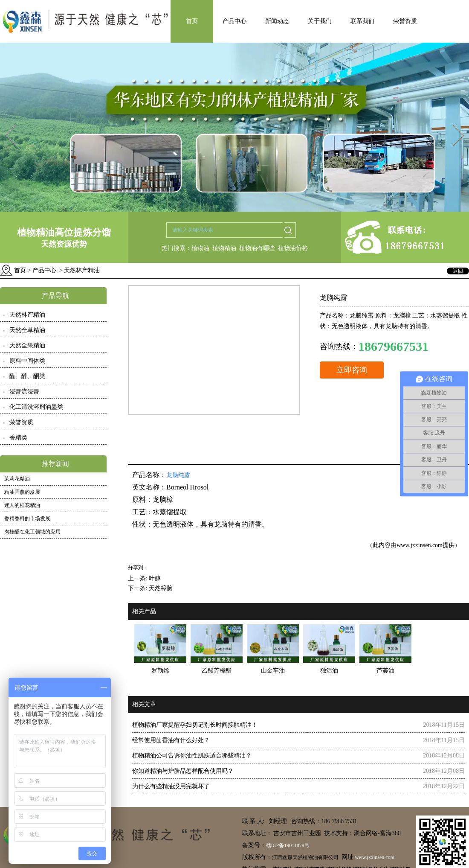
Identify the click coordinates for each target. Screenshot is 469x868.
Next (453, 122)
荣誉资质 (405, 21)
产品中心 (234, 21)
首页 (192, 21)
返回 (458, 271)
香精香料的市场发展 (27, 518)
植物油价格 (293, 248)
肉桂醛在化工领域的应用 (32, 532)
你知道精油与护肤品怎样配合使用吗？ (183, 771)
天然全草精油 (27, 330)
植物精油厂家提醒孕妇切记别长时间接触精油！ (195, 725)
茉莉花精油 (17, 479)
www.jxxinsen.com (420, 545)
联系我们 (362, 21)
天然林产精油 (27, 315)
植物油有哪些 (257, 248)
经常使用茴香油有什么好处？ (171, 740)
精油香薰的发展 (22, 492)
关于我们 (320, 21)
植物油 (200, 248)
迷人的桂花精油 (22, 505)
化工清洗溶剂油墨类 (36, 407)
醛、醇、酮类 (27, 376)
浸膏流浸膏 (24, 392)
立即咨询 (352, 370)
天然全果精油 (27, 345)
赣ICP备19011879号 (288, 845)
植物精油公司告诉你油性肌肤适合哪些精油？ (192, 756)
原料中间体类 (27, 361)
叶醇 (155, 578)
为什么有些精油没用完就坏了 (171, 786)
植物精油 (224, 248)
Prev (6, 122)
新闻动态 (277, 21)
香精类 (18, 438)
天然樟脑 (161, 588)
